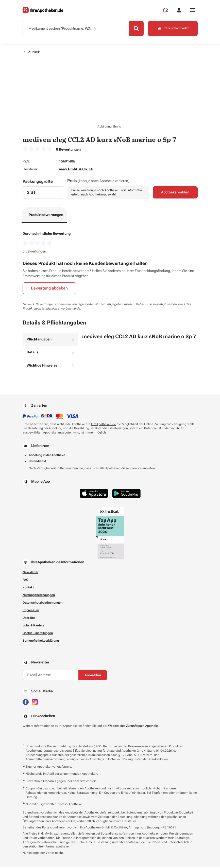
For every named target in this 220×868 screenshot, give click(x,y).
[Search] (136, 29)
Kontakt (28, 588)
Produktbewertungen (46, 215)
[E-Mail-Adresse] (50, 676)
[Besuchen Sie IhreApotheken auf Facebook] (26, 702)
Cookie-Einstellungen (38, 634)
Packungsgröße (38, 182)
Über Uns (29, 619)
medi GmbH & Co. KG (76, 170)
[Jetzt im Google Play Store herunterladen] (126, 494)
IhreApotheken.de (104, 425)
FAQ (26, 581)
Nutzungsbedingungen (39, 596)
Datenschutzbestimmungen (43, 603)
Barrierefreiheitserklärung (41, 641)
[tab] (50, 340)
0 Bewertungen (68, 150)
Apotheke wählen (175, 193)
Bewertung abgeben (49, 289)
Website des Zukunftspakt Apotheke (133, 727)
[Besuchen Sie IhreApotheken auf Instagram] (35, 702)
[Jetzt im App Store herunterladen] (94, 494)
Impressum (31, 611)
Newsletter (30, 573)
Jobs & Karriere (33, 626)
